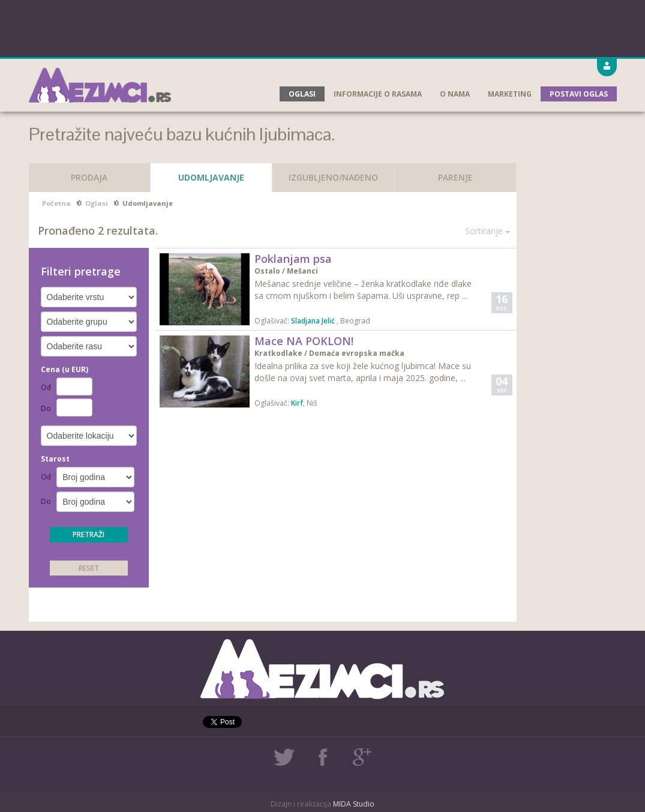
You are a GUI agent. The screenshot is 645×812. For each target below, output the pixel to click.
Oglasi (302, 94)
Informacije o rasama (378, 94)
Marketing (510, 94)
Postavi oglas (579, 94)
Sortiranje (487, 231)
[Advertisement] (323, 27)
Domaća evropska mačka (357, 353)
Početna (56, 203)
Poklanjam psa (293, 259)
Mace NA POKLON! (304, 341)
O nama (455, 94)
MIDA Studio (354, 804)
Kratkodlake (278, 353)
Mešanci (302, 271)
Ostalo (267, 271)
